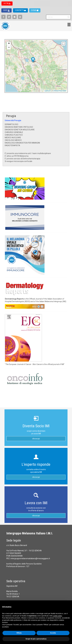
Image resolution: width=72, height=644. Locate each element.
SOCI (6, 10)
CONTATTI (19, 10)
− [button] (9, 48)
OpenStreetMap (60, 91)
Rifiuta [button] (19, 633)
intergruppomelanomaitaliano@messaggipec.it (30, 558)
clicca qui (36, 439)
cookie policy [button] (57, 616)
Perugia (11, 116)
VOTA (6, 3)
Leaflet (48, 91)
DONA (34, 10)
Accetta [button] (53, 633)
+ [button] (9, 44)
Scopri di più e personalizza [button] (36, 639)
